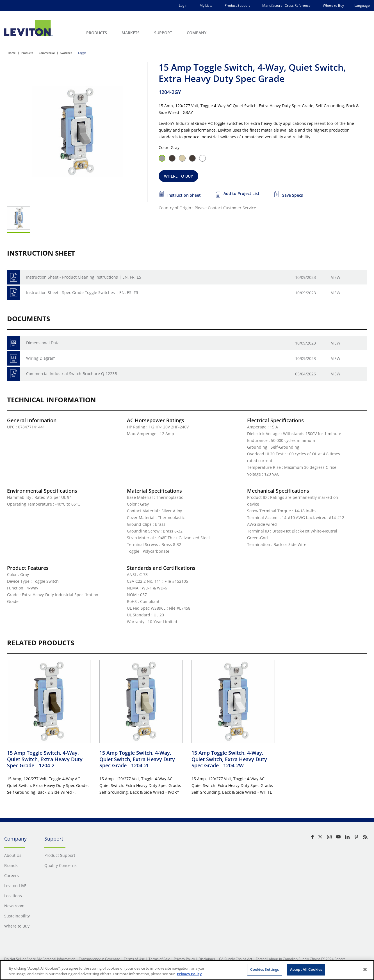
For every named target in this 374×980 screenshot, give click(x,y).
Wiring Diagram (41, 358)
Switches (66, 53)
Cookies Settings (264, 969)
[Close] (365, 969)
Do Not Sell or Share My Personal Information (40, 959)
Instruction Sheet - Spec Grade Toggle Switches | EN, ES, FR (82, 292)
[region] (187, 970)
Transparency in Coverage (100, 959)
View (336, 277)
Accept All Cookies (306, 969)
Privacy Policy (184, 959)
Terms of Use (134, 959)
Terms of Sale (159, 959)
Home (12, 53)
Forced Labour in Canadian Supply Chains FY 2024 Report (300, 959)
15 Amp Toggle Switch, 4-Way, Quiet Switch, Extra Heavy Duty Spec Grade (45, 759)
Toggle (82, 53)
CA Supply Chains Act (236, 959)
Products (27, 53)
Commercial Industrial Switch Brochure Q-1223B (72, 374)
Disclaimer (207, 959)
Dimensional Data (43, 343)
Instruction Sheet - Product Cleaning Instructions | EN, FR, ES (84, 277)
